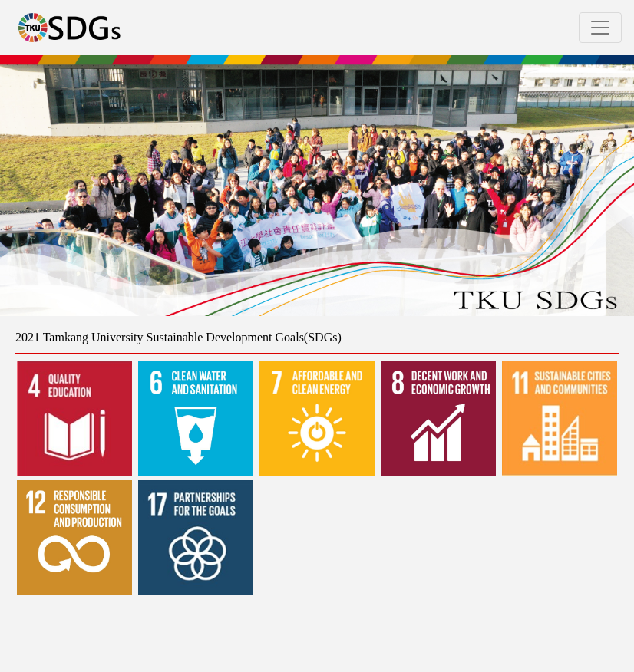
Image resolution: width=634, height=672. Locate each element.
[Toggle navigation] (600, 28)
